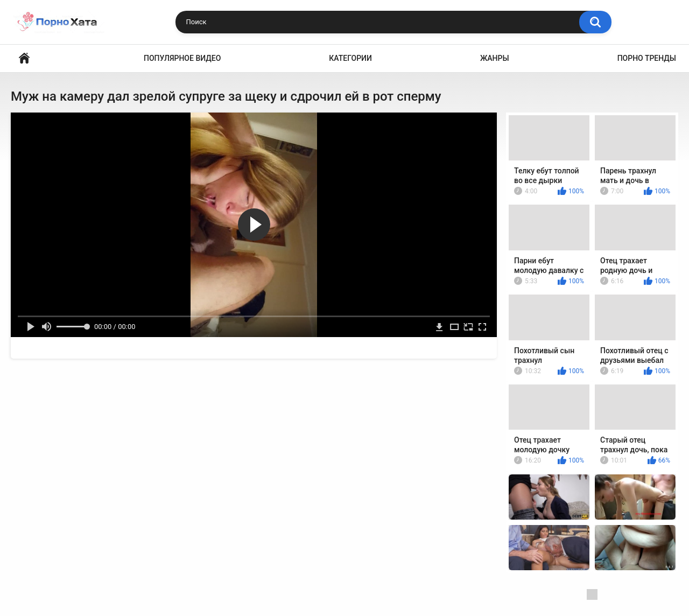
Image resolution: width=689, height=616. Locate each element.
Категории (350, 58)
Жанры (495, 58)
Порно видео (24, 58)
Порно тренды (647, 58)
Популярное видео (182, 58)
